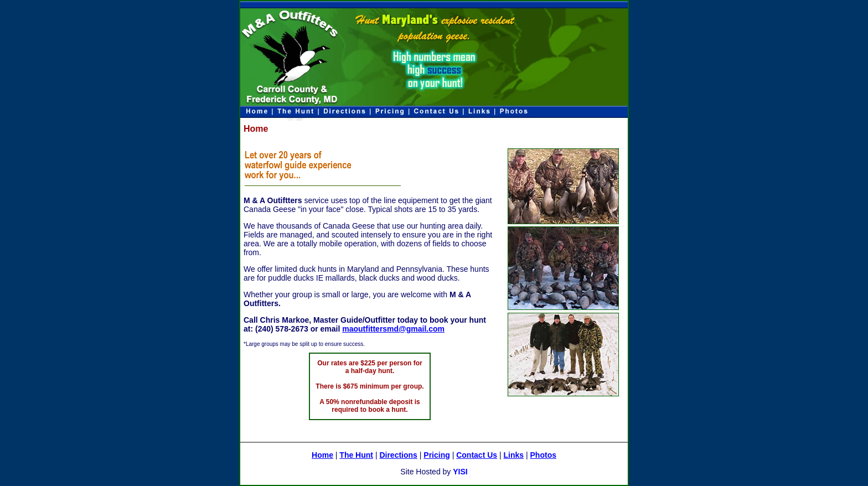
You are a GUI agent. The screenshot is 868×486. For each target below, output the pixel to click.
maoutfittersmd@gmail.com (393, 329)
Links (514, 455)
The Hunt (356, 455)
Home (322, 455)
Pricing (436, 455)
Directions (398, 455)
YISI (460, 472)
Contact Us (477, 455)
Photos (543, 455)
